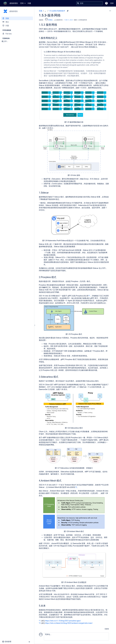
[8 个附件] (68, 11)
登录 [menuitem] (112, 3)
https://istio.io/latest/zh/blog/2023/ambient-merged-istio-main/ (69, 623)
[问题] (17, 26)
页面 (41, 11)
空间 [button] (22, 3)
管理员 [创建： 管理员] (50, 20)
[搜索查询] (89, 3)
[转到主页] (10, 3)
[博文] (17, 22)
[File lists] (17, 34)
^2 (76, 487)
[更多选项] (110, 11)
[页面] (17, 18)
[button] (106, 3)
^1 (89, 296)
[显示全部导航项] (45, 11)
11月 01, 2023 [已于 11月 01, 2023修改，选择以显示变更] (68, 20)
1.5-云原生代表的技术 (57, 11)
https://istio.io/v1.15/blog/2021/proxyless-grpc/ (63, 621)
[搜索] (78, 3)
